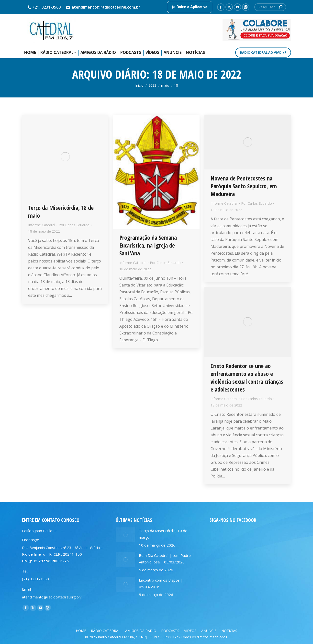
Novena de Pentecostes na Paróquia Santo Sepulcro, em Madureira (244, 186)
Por (74, 225)
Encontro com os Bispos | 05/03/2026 (161, 583)
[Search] (270, 7)
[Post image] (125, 535)
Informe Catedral (42, 225)
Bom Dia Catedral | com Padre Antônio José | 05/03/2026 (165, 559)
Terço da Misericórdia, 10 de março (163, 534)
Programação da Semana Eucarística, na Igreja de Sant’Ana (148, 245)
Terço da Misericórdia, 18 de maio (61, 211)
